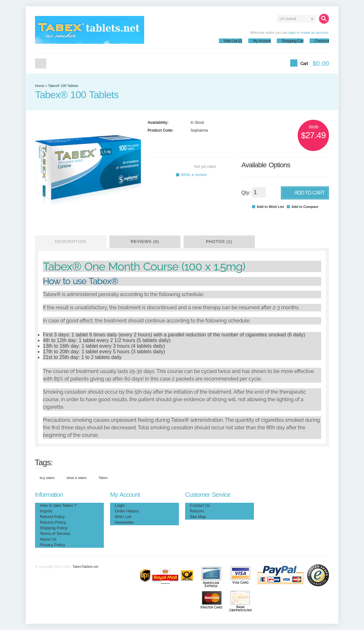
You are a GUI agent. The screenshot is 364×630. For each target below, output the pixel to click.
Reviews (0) (145, 242)
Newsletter (124, 522)
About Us (48, 539)
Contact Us (200, 505)
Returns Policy (53, 522)
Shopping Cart (292, 41)
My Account (262, 41)
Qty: (246, 193)
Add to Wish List (268, 207)
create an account (314, 33)
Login (120, 505)
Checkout (322, 41)
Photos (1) (219, 242)
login (292, 33)
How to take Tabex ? (58, 505)
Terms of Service (55, 534)
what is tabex (77, 478)
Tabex (103, 478)
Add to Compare (303, 207)
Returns (197, 511)
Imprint (46, 511)
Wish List (123, 517)
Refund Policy (52, 517)
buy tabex (47, 478)
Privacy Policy (52, 545)
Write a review (191, 175)
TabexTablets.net (86, 567)
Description (71, 242)
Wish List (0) (233, 41)
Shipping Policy (54, 528)
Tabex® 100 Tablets (63, 86)
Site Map (198, 517)
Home (41, 63)
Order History (127, 511)
